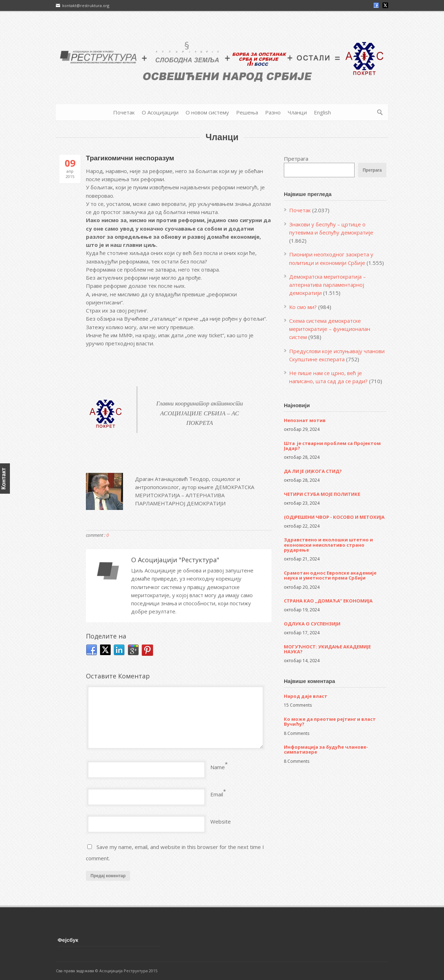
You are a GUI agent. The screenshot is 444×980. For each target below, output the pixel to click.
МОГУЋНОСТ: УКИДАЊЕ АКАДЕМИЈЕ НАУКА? (327, 649)
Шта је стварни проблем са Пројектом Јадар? (332, 446)
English (322, 112)
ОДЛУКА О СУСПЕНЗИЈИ (312, 624)
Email (217, 794)
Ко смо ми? (303, 307)
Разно (273, 112)
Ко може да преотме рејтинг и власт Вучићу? (330, 721)
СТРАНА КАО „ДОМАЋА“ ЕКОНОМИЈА (328, 601)
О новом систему (207, 112)
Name (218, 767)
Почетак (124, 112)
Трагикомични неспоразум (130, 158)
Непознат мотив (305, 420)
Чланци (297, 112)
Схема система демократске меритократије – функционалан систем (330, 329)
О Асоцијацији (160, 112)
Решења (247, 112)
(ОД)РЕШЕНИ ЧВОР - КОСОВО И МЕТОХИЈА (334, 517)
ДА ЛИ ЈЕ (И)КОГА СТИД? (313, 471)
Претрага (296, 159)
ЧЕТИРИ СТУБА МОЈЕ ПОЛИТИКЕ (322, 494)
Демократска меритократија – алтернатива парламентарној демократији (328, 285)
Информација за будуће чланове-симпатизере (326, 749)
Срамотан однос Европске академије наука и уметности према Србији (330, 575)
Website (221, 821)
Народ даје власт (306, 696)
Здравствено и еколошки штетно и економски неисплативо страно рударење (328, 545)
